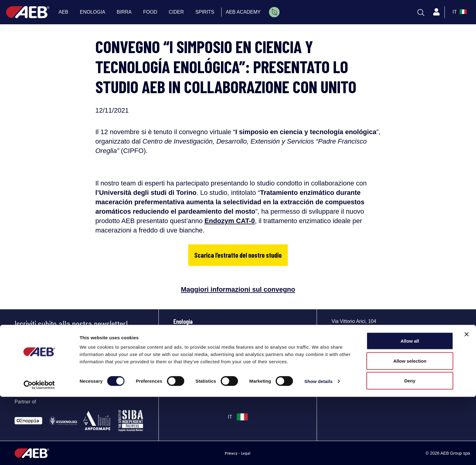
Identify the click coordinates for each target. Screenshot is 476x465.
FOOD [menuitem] (150, 12)
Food (179, 348)
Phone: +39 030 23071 (352, 358)
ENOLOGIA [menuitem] (93, 12)
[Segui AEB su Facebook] (365, 374)
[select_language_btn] (459, 12)
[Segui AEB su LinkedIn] (338, 374)
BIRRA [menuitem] (124, 12)
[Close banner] (467, 402)
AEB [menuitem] (63, 12)
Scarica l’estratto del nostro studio (238, 255)
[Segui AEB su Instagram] (378, 374)
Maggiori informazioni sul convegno (238, 289)
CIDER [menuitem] (176, 12)
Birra (179, 335)
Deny (410, 449)
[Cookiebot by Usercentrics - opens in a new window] (39, 453)
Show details (319, 449)
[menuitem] (274, 12)
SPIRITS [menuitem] (205, 12)
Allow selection (410, 429)
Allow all (410, 409)
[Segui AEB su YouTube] (352, 374)
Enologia (183, 321)
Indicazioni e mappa (351, 350)
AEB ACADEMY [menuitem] (243, 12)
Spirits (181, 361)
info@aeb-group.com (353, 366)
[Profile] (437, 12)
